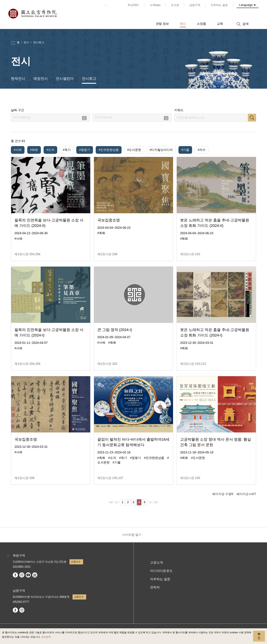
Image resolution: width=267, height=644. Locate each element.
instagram (22, 577)
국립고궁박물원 (32, 14)
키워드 (179, 110)
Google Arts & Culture (35, 577)
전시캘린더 (65, 78)
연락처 (155, 590)
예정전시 (41, 78)
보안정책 (46, 637)
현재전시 (18, 78)
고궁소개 (156, 565)
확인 (259, 636)
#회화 (34, 150)
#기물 (185, 150)
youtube (28, 577)
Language (246, 5)
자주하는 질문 (160, 582)
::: (105, 5)
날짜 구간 (17, 110)
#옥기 (67, 150)
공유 (219, 98)
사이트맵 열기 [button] (132, 537)
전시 (26, 42)
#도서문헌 (134, 150)
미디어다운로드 (161, 573)
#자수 (202, 150)
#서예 (18, 150)
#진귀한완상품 (109, 150)
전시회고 (39, 42)
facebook (15, 577)
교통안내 (76, 564)
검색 (252, 118)
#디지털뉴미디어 (161, 150)
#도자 (50, 150)
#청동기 (85, 150)
